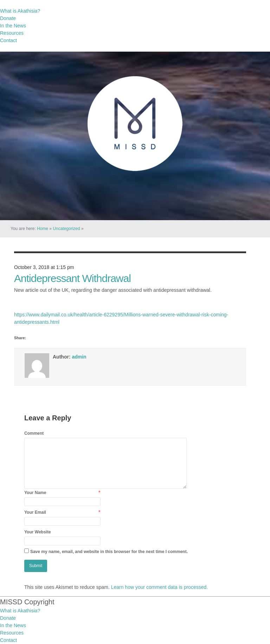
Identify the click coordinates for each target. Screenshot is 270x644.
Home (43, 229)
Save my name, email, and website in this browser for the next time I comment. (109, 552)
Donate (8, 18)
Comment (34, 433)
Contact (8, 40)
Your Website (38, 532)
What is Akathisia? (20, 11)
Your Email (35, 512)
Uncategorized (66, 229)
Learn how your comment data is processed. (159, 587)
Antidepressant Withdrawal (72, 278)
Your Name (35, 493)
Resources (12, 33)
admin (79, 357)
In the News (13, 26)
